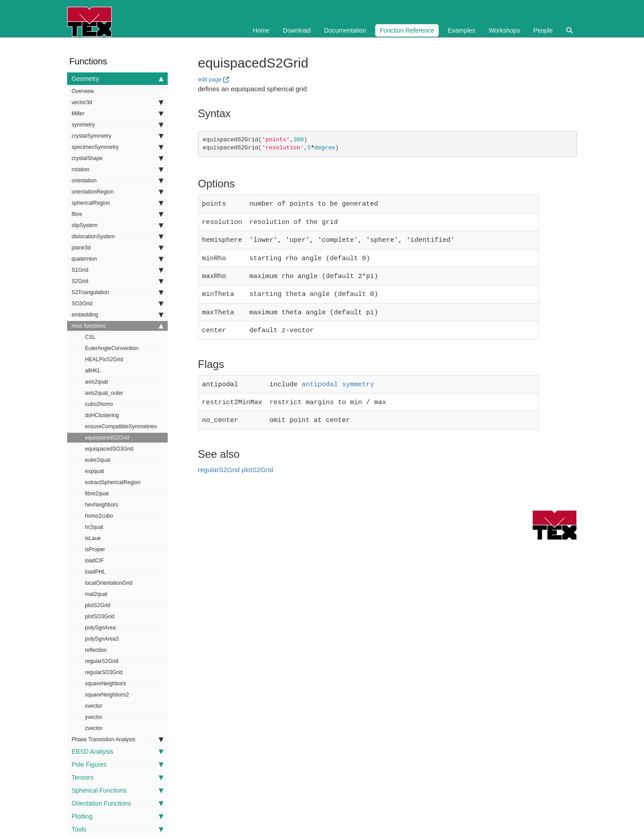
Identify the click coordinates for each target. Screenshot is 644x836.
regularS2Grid (102, 661)
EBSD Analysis (117, 752)
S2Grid (117, 281)
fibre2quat (97, 494)
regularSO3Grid (104, 672)
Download (297, 30)
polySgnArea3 (102, 639)
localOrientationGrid (109, 583)
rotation (117, 169)
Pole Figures (117, 764)
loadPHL (95, 572)
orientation (117, 181)
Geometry (117, 79)
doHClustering (102, 415)
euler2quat (98, 460)
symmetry (117, 125)
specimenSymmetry (117, 147)
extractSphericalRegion (113, 482)
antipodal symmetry (338, 376)
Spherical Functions (117, 790)
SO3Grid (117, 304)
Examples (461, 30)
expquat (95, 471)
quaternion (117, 259)
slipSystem (117, 225)
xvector (94, 706)
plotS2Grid (98, 605)
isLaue (93, 538)
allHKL (93, 371)
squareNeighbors (105, 684)
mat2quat (96, 594)
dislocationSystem (117, 236)
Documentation (345, 30)
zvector (94, 728)
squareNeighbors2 (107, 695)
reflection (96, 650)
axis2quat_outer (104, 393)
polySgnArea (100, 628)
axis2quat (96, 382)
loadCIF (94, 561)
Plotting (117, 816)
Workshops (504, 30)
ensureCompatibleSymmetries (121, 426)
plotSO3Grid (100, 616)
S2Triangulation (117, 292)
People (543, 30)
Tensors (117, 777)
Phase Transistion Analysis (117, 739)
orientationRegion (117, 192)
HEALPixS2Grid (104, 359)
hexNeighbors (102, 505)
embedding (117, 315)
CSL (90, 337)
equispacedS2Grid (107, 438)
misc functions (117, 326)
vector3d (117, 102)
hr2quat (94, 527)
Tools (117, 829)
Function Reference (407, 30)
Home (261, 30)
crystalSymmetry (117, 136)
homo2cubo (99, 516)
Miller (117, 114)
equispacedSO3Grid (109, 449)
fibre (117, 214)
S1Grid (117, 270)
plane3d (117, 248)
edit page (210, 79)
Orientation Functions (117, 803)
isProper (95, 549)
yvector (94, 717)
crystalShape (117, 158)
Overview (83, 91)
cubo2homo (99, 404)
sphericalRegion (117, 203)
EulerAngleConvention (112, 348)
